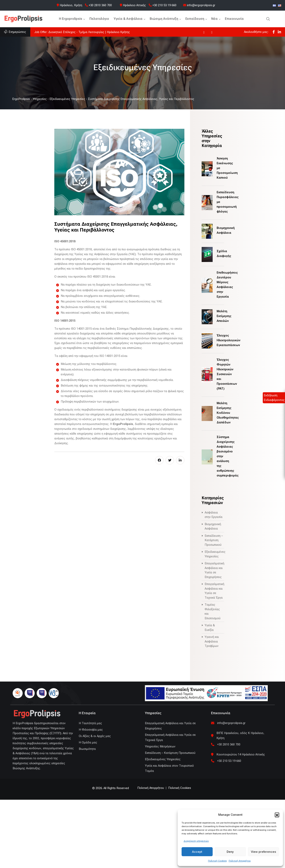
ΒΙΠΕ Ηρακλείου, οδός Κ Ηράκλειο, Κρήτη (240, 736)
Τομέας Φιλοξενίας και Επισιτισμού (213, 611)
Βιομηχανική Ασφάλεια (213, 526)
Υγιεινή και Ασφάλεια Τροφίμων (212, 641)
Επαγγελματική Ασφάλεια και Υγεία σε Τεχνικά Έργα (214, 591)
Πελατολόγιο (99, 19)
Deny (230, 852)
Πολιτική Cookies (217, 861)
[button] (277, 815)
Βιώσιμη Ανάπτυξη (164, 19)
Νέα (214, 19)
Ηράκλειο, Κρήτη (71, 5)
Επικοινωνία (234, 19)
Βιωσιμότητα (87, 749)
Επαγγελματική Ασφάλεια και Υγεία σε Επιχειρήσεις (214, 570)
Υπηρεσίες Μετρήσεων (160, 746)
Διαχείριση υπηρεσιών (196, 841)
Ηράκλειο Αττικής (134, 5)
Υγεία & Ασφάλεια (128, 19)
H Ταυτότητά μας (90, 723)
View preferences (263, 852)
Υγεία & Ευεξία (210, 628)
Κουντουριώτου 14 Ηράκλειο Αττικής (241, 754)
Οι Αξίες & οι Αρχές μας (95, 736)
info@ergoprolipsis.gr (199, 5)
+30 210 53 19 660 (163, 5)
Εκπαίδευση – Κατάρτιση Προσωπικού (214, 540)
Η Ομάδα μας (88, 742)
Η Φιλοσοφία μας (91, 730)
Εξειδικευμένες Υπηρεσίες (214, 554)
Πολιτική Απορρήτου (240, 861)
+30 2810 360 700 (98, 5)
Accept (197, 852)
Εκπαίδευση (195, 19)
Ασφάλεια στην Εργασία (214, 515)
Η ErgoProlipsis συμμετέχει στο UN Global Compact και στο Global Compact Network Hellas (96, 32)
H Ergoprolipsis (71, 19)
